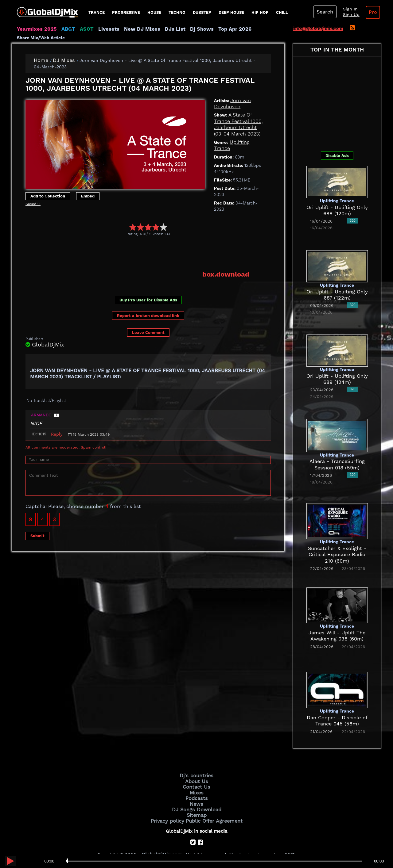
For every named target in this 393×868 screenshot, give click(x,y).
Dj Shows (186, 29)
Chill (282, 12)
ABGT (64, 29)
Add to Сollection (48, 188)
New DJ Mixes (132, 29)
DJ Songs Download (196, 798)
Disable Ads (337, 147)
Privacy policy (170, 809)
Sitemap (196, 804)
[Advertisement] (137, 239)
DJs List (162, 29)
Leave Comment (148, 317)
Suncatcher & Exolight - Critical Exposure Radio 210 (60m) (337, 547)
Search (324, 12)
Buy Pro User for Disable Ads (148, 285)
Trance (97, 12)
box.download (228, 260)
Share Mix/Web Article (260, 29)
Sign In (347, 9)
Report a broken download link (148, 301)
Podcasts (197, 788)
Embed (88, 188)
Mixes (196, 783)
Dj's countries (196, 767)
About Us (197, 773)
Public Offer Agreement (212, 809)
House (154, 12)
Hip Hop (260, 12)
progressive (126, 12)
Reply (57, 419)
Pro (368, 12)
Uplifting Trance (247, 134)
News (197, 793)
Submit (37, 521)
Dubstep (202, 12)
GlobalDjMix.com (162, 842)
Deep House (231, 12)
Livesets (101, 29)
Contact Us (196, 778)
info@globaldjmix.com (318, 29)
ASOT (81, 29)
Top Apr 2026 (216, 29)
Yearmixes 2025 (35, 29)
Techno (177, 12)
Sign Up (348, 15)
